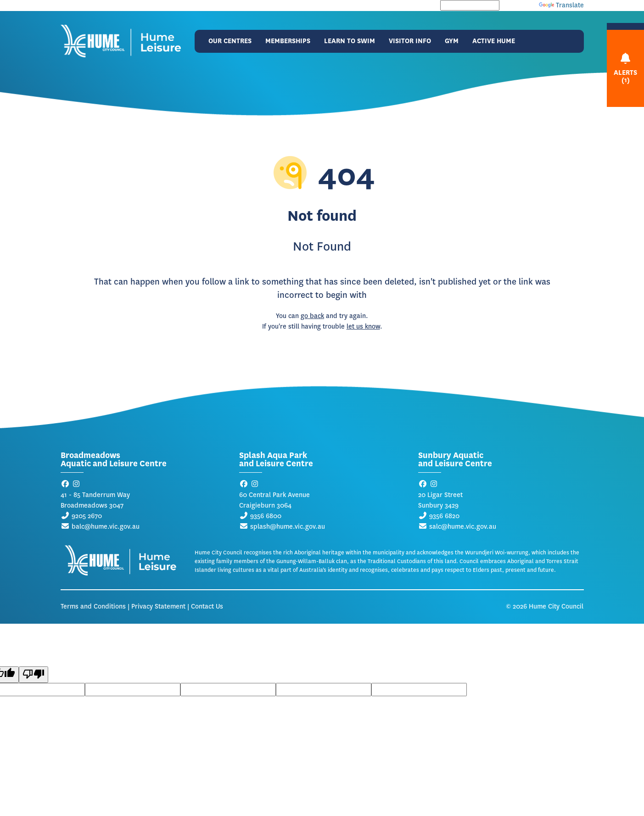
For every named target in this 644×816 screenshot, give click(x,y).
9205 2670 (87, 516)
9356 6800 (266, 516)
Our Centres (230, 41)
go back (312, 316)
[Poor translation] (34, 675)
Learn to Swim (350, 41)
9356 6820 (444, 516)
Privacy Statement (158, 606)
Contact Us (207, 606)
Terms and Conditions (93, 606)
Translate (561, 5)
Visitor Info (410, 41)
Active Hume (494, 41)
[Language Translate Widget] (470, 5)
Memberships (288, 41)
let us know (363, 327)
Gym (452, 41)
